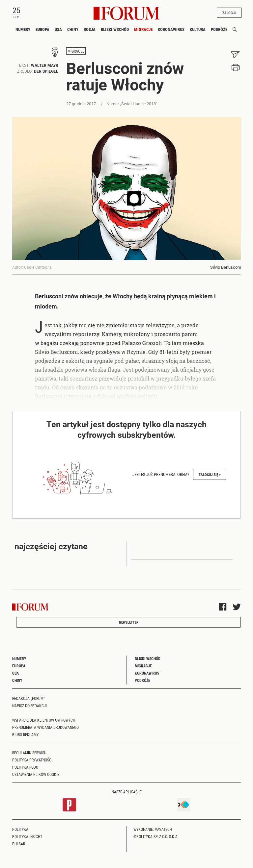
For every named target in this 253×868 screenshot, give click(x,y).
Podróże (219, 29)
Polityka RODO (25, 767)
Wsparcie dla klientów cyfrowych (44, 720)
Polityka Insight (27, 836)
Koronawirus (171, 29)
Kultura (198, 29)
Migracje (143, 29)
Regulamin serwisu (29, 753)
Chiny (73, 29)
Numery (23, 29)
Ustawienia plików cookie (36, 774)
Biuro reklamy (25, 734)
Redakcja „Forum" (28, 698)
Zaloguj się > (210, 474)
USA (58, 29)
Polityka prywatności (32, 760)
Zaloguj (229, 13)
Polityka (20, 829)
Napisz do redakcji (29, 706)
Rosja (90, 29)
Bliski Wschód (115, 29)
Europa (42, 29)
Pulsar (19, 844)
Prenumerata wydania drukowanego (45, 727)
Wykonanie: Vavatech (153, 829)
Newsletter (129, 622)
